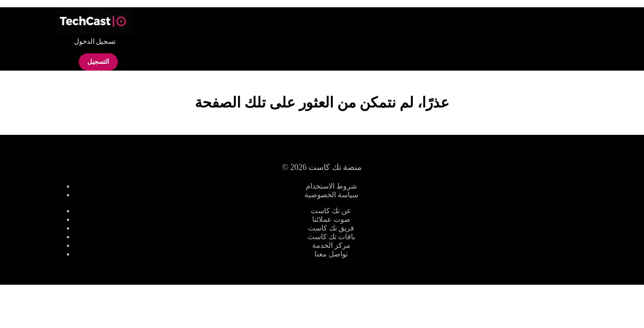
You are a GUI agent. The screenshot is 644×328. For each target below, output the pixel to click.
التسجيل (98, 62)
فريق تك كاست (331, 228)
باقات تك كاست (331, 237)
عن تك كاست (331, 211)
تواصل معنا (331, 254)
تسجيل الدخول (95, 41)
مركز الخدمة (331, 245)
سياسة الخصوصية (331, 195)
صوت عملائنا (331, 219)
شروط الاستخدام (331, 186)
